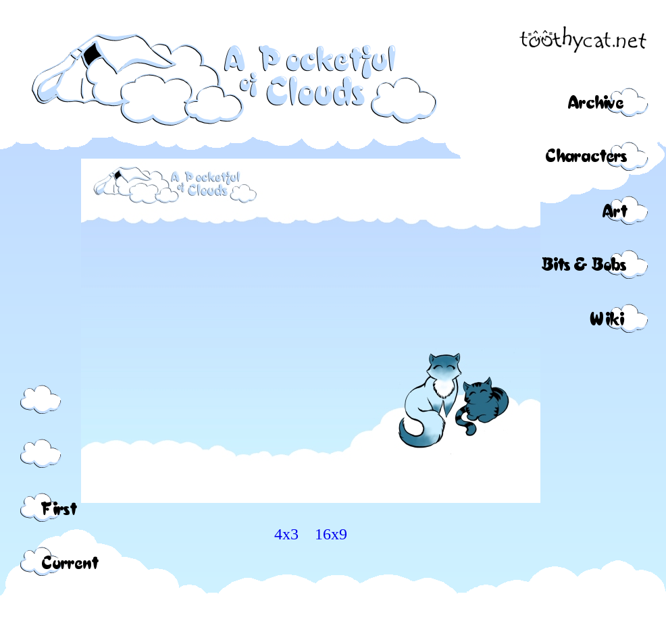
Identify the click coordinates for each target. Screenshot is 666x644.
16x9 (331, 534)
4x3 (286, 534)
